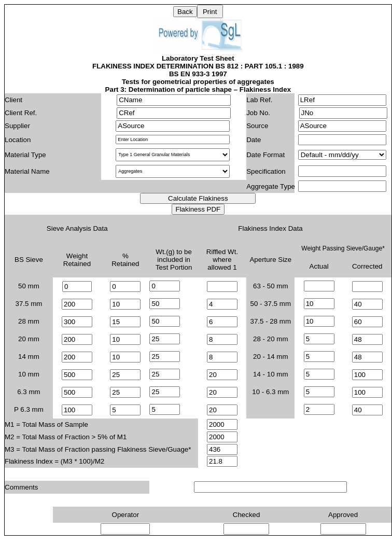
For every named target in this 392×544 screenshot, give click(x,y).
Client (13, 100)
